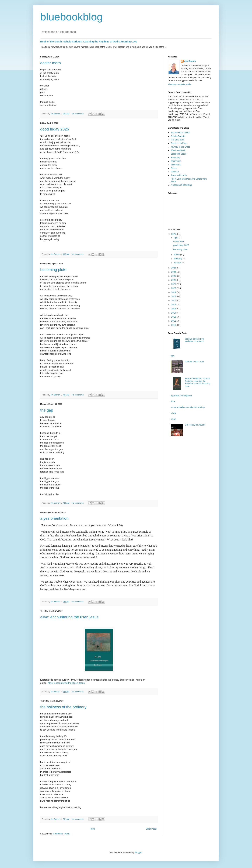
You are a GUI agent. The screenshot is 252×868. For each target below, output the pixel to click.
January (178, 263)
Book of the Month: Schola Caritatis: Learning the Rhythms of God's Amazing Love (89, 42)
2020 (174, 288)
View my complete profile (180, 84)
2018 (174, 296)
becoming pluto (53, 270)
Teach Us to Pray (179, 143)
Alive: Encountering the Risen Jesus (66, 683)
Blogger (139, 852)
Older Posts (151, 829)
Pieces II (175, 172)
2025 (174, 268)
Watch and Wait (178, 150)
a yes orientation (54, 518)
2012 (174, 321)
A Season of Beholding (181, 185)
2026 (174, 234)
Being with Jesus (178, 154)
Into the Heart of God (180, 133)
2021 (174, 284)
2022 (174, 280)
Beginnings (176, 161)
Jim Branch (190, 61)
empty (174, 419)
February (178, 259)
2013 (174, 317)
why (172, 356)
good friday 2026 (55, 129)
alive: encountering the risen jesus (69, 617)
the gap (47, 410)
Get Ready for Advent (195, 425)
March (177, 255)
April (176, 238)
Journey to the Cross (180, 147)
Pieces (174, 168)
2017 (174, 300)
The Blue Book (178, 140)
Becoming (175, 158)
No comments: (78, 114)
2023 (174, 276)
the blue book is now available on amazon (195, 340)
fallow (173, 413)
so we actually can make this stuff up (188, 407)
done (173, 401)
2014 (174, 313)
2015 (174, 309)
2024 (174, 272)
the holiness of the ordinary (63, 707)
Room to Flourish (179, 175)
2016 (174, 305)
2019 (174, 292)
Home (93, 829)
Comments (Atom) (62, 834)
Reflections (176, 165)
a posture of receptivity (181, 396)
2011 (174, 325)
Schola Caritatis (178, 136)
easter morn (50, 63)
